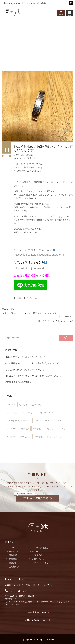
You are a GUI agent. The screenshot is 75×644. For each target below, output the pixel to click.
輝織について (15, 551)
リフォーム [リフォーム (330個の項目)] (12, 429)
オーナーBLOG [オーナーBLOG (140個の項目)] (47, 413)
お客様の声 (14, 567)
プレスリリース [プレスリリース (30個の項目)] (42, 421)
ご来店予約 (37, 555)
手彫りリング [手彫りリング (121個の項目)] (51, 429)
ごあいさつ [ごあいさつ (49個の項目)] (36, 405)
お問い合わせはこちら (36, 620)
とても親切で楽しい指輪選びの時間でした (24, 370)
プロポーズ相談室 (40, 548)
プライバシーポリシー (42, 563)
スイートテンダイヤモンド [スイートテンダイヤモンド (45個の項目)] (19, 421)
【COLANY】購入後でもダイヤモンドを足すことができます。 (34, 376)
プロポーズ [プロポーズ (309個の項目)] (58, 421)
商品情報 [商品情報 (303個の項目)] (25, 429)
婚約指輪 (13, 555)
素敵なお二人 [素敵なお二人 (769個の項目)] (25, 437)
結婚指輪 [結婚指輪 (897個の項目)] (39, 437)
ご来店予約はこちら (37, 492)
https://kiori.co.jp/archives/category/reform (39, 255)
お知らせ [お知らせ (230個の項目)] (23, 405)
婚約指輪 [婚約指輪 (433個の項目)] (37, 429)
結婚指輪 (13, 559)
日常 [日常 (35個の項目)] (64, 429)
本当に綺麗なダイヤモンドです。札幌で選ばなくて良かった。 (34, 363)
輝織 (19, 298)
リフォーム (32, 298)
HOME (12, 548)
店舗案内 (13, 563)
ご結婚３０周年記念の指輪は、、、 (21, 382)
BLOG (35, 551)
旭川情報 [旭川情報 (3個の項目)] (11, 437)
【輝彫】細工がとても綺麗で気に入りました (25, 357)
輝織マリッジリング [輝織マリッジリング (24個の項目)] (56, 437)
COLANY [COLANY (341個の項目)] (11, 405)
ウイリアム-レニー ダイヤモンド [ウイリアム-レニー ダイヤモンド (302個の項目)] (22, 413)
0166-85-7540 (20, 591)
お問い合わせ (38, 559)
